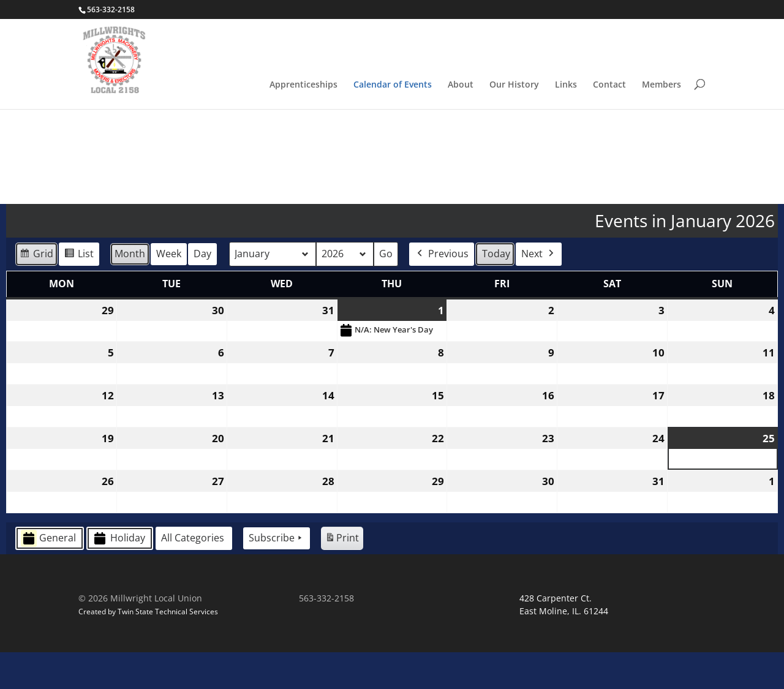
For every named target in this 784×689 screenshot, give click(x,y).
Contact (609, 85)
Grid (36, 292)
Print (342, 577)
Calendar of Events (393, 85)
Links (566, 85)
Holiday (119, 575)
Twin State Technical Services (168, 648)
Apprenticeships (303, 85)
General (48, 575)
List (79, 292)
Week (169, 290)
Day (202, 290)
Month (130, 290)
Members (661, 85)
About (461, 85)
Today (496, 290)
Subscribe (277, 575)
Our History (514, 85)
